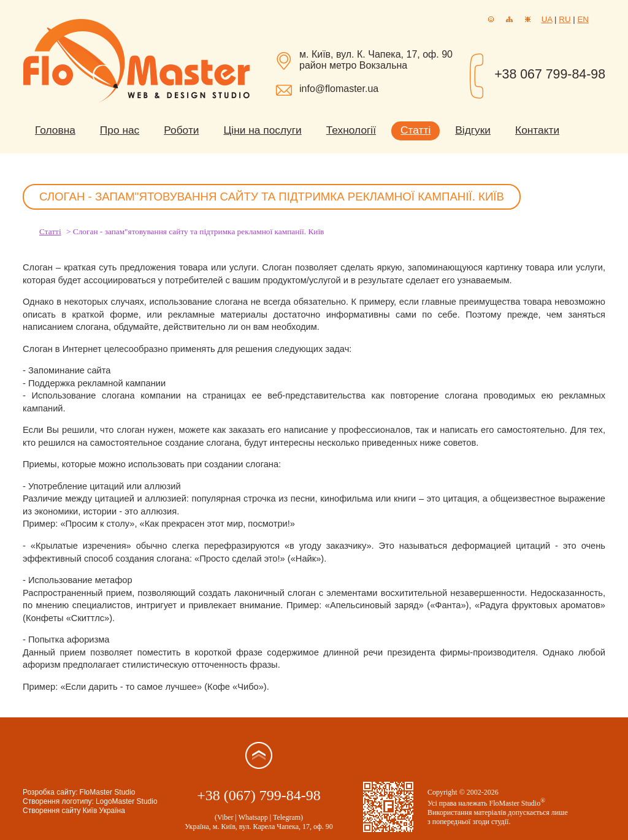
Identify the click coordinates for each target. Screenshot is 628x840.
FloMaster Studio (108, 792)
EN (583, 19)
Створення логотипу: (58, 801)
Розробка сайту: (50, 792)
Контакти (537, 130)
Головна (55, 130)
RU (565, 19)
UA (547, 19)
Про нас (120, 130)
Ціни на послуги (263, 130)
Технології (351, 130)
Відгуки (473, 130)
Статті (415, 130)
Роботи (181, 130)
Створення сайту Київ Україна (74, 811)
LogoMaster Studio (127, 801)
